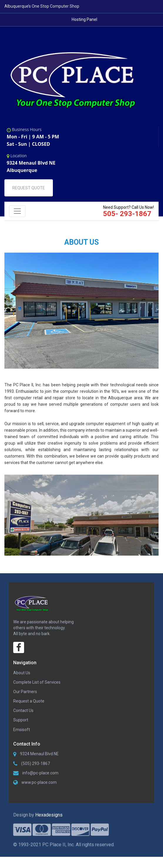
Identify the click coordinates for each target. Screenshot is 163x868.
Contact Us (23, 715)
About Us (22, 677)
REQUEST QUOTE (29, 191)
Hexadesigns (49, 823)
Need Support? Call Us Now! (128, 214)
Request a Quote (29, 706)
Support (21, 725)
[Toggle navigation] (17, 214)
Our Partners (25, 696)
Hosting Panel (84, 19)
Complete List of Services (37, 687)
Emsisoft (22, 734)
